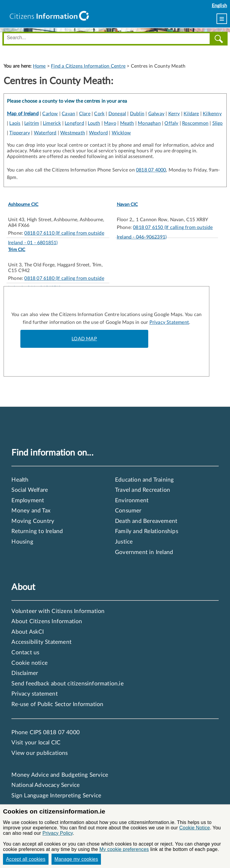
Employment (28, 501)
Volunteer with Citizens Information (58, 611)
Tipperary (20, 133)
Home (39, 66)
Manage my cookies (76, 859)
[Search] (219, 39)
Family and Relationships (147, 531)
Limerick (52, 123)
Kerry (174, 114)
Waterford (45, 133)
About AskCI (28, 632)
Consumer (128, 511)
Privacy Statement (169, 322)
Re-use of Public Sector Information (57, 704)
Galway (156, 114)
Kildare (191, 114)
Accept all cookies (26, 859)
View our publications (40, 753)
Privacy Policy (58, 833)
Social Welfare (30, 490)
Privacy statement (34, 694)
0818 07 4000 (151, 170)
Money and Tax (31, 511)
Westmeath (73, 133)
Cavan (68, 114)
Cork (99, 114)
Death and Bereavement (146, 521)
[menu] (222, 19)
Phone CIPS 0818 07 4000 (46, 733)
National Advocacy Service (46, 785)
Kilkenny (212, 114)
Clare (85, 114)
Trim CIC (17, 250)
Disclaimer (25, 673)
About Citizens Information (47, 622)
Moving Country (33, 521)
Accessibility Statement (41, 642)
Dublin (137, 114)
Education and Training (144, 480)
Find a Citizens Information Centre (88, 66)
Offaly (171, 123)
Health (20, 480)
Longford (74, 123)
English (219, 6)
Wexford (98, 133)
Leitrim (32, 123)
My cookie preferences (124, 849)
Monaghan (149, 123)
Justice (124, 542)
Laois (15, 123)
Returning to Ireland (37, 531)
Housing (22, 542)
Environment (132, 501)
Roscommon (195, 123)
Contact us (25, 653)
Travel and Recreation (143, 490)
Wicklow (121, 133)
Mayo (110, 123)
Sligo (218, 123)
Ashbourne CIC (23, 205)
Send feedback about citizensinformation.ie (67, 684)
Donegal (117, 114)
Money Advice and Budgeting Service (60, 775)
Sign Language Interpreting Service (56, 796)
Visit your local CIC (36, 743)
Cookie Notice (195, 828)
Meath (127, 123)
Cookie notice (29, 663)
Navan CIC (127, 205)
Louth (94, 123)
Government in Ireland (144, 552)
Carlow (50, 114)
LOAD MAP (84, 339)
